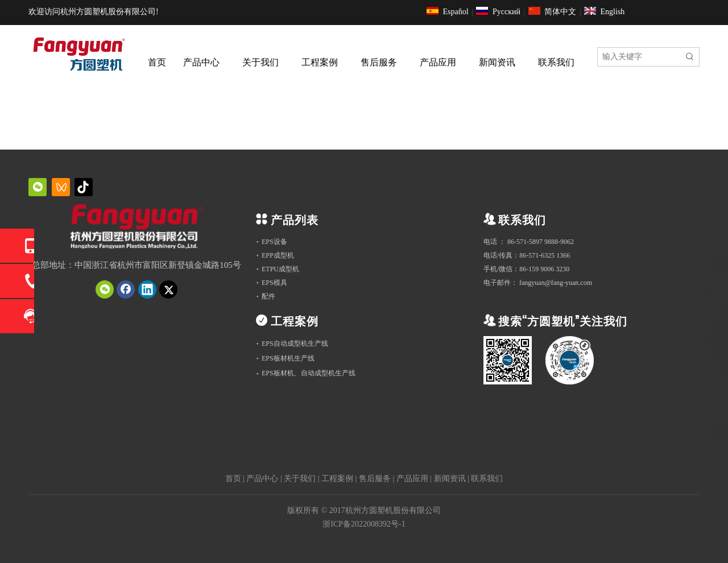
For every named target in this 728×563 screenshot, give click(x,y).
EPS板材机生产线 (288, 358)
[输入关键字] (639, 57)
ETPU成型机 (280, 269)
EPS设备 (274, 242)
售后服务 (375, 479)
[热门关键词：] (690, 57)
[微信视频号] (61, 187)
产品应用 (412, 479)
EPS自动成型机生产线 (295, 343)
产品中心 (262, 479)
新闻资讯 (450, 479)
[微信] (38, 187)
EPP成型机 (278, 255)
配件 (268, 296)
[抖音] (84, 187)
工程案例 (337, 479)
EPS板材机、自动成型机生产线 (309, 373)
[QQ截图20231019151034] (136, 228)
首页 (233, 479)
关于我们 (300, 479)
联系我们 (487, 479)
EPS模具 (274, 283)
